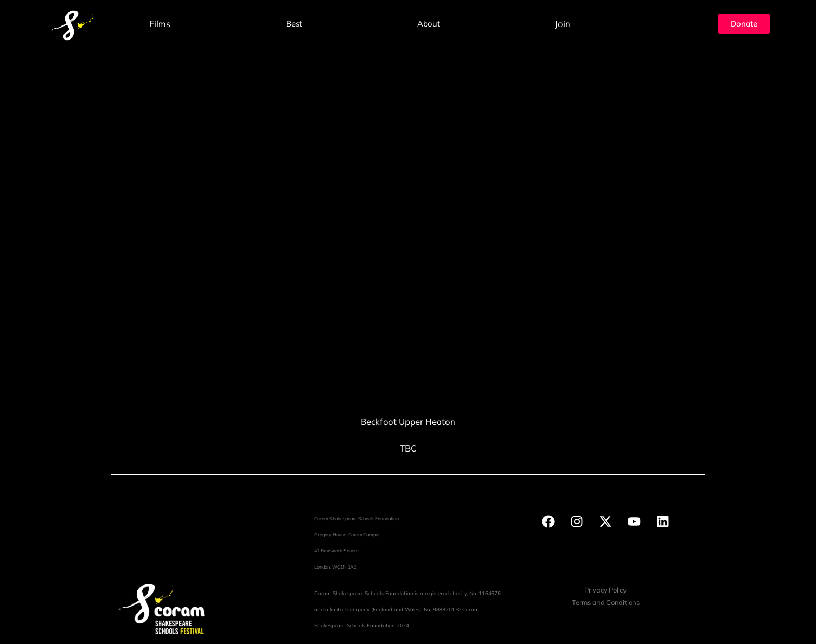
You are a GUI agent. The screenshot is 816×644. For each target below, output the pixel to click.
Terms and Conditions (606, 602)
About (429, 24)
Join (563, 24)
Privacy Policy (605, 590)
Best (294, 24)
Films (160, 24)
